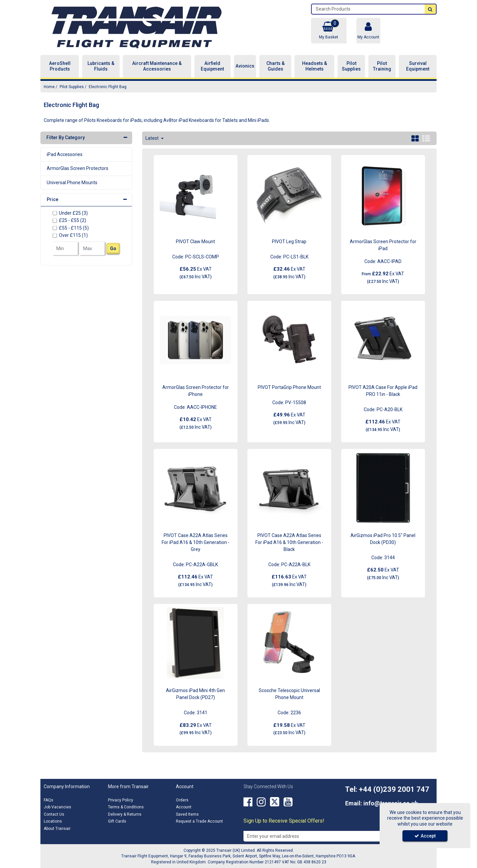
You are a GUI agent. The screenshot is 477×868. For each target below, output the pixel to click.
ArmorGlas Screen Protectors (78, 168)
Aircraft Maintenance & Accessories (157, 66)
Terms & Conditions (126, 807)
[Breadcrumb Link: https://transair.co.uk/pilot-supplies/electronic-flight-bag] (108, 87)
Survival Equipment (418, 66)
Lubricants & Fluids (101, 66)
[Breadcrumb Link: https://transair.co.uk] (49, 87)
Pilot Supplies (351, 66)
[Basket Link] (329, 31)
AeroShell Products (60, 66)
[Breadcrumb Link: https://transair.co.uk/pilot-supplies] (72, 87)
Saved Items (187, 814)
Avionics (245, 66)
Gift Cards (117, 821)
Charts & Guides (275, 66)
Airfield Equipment (212, 66)
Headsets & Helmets (315, 66)
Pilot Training (382, 66)
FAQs (49, 800)
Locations (53, 821)
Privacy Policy (121, 800)
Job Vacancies (57, 807)
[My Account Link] (368, 31)
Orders (182, 800)
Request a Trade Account (199, 821)
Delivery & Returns (125, 814)
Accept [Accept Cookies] (425, 836)
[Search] (368, 9)
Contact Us (54, 814)
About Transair (57, 829)
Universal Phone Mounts (72, 183)
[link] (248, 802)
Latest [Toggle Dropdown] (153, 138)
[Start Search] (430, 9)
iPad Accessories (65, 154)
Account (184, 807)
